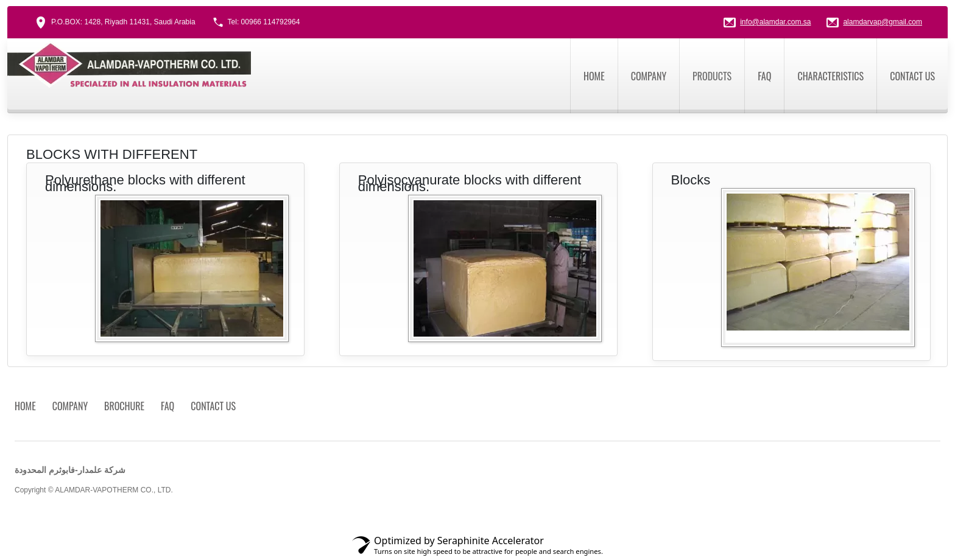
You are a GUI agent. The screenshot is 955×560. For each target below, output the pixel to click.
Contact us (912, 76)
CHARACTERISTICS (830, 76)
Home (594, 76)
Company (649, 76)
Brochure (124, 406)
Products (712, 76)
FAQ (764, 76)
